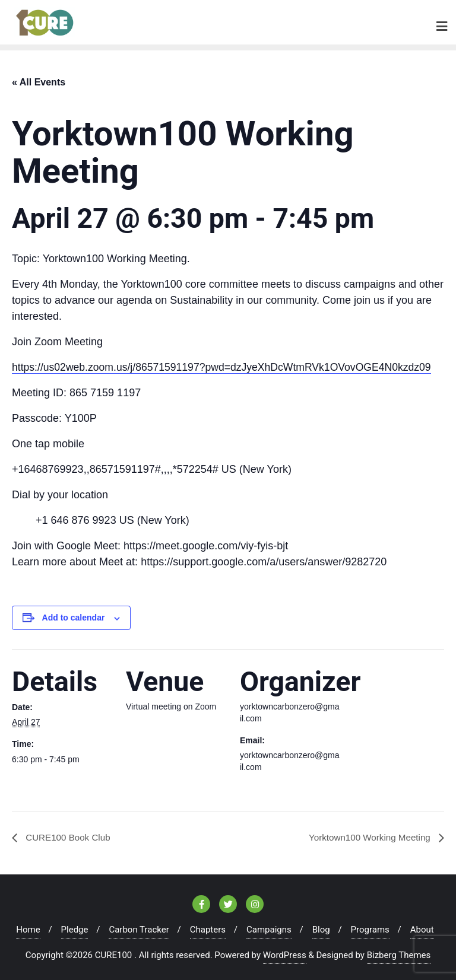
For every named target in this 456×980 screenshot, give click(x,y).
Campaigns (269, 928)
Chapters (208, 928)
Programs (370, 928)
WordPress (285, 953)
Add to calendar (74, 616)
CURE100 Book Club (69, 835)
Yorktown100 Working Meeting (367, 835)
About (422, 928)
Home (28, 928)
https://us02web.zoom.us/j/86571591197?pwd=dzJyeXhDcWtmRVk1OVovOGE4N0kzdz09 (227, 365)
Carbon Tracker (139, 928)
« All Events (39, 80)
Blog (321, 928)
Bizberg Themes (399, 953)
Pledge (75, 928)
